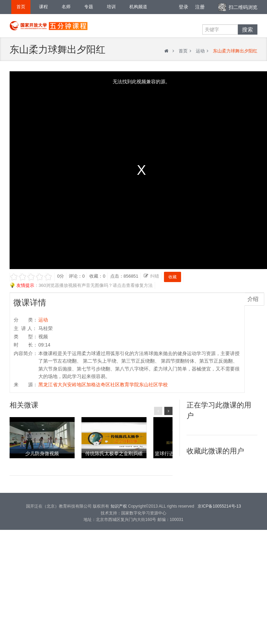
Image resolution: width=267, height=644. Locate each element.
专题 (89, 7)
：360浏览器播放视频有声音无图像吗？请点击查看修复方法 (81, 285)
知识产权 (119, 506)
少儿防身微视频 (42, 453)
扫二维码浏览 (243, 7)
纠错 (155, 276)
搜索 (247, 29)
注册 (200, 7)
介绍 (253, 299)
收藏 (173, 277)
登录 (183, 7)
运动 (200, 51)
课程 (43, 7)
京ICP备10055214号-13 (219, 506)
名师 (66, 7)
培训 (111, 7)
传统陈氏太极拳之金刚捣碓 (114, 453)
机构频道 (138, 7)
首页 (21, 7)
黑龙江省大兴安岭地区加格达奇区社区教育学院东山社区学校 (103, 385)
